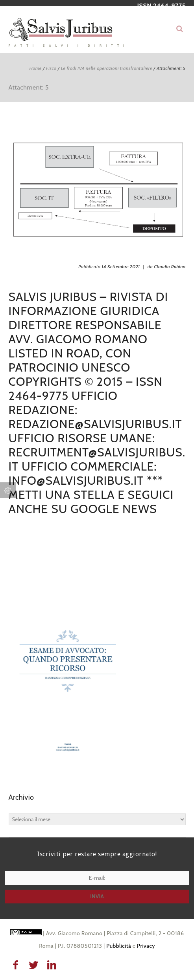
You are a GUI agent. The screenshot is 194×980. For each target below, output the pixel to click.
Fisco (51, 68)
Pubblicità (119, 946)
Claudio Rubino (170, 267)
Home (35, 68)
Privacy (146, 946)
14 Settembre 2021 (121, 267)
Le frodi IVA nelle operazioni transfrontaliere (107, 68)
